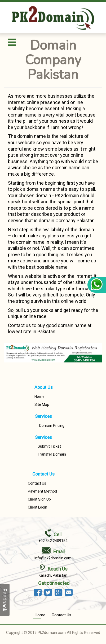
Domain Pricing (52, 426)
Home (39, 397)
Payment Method (42, 491)
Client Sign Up (39, 499)
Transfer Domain (52, 454)
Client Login (37, 507)
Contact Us (37, 483)
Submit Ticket (49, 446)
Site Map (42, 404)
